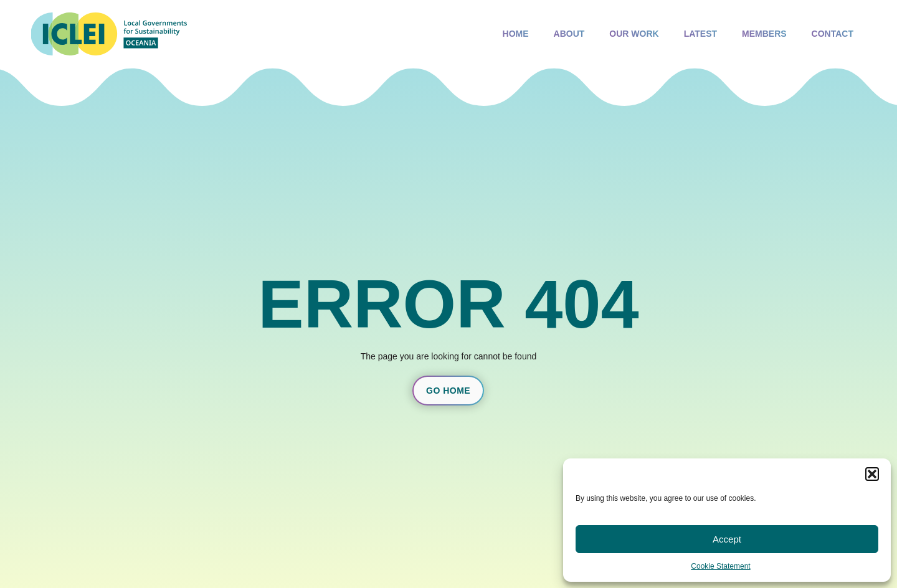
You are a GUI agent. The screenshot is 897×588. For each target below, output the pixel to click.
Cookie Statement (720, 566)
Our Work (634, 34)
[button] (872, 474)
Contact (833, 34)
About (569, 36)
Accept (727, 539)
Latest (700, 36)
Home (516, 34)
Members (764, 36)
